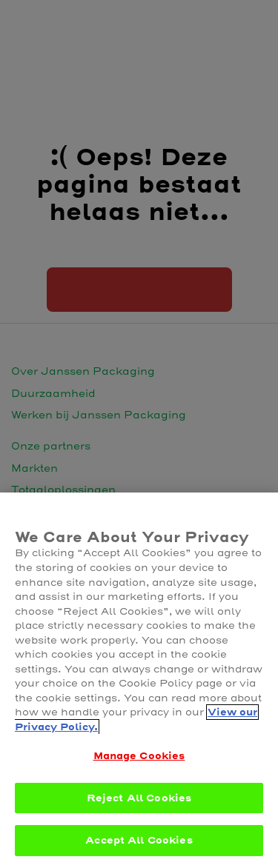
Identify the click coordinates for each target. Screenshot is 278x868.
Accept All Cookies (139, 840)
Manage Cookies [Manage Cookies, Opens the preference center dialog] (139, 756)
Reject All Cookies (139, 798)
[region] (139, 680)
